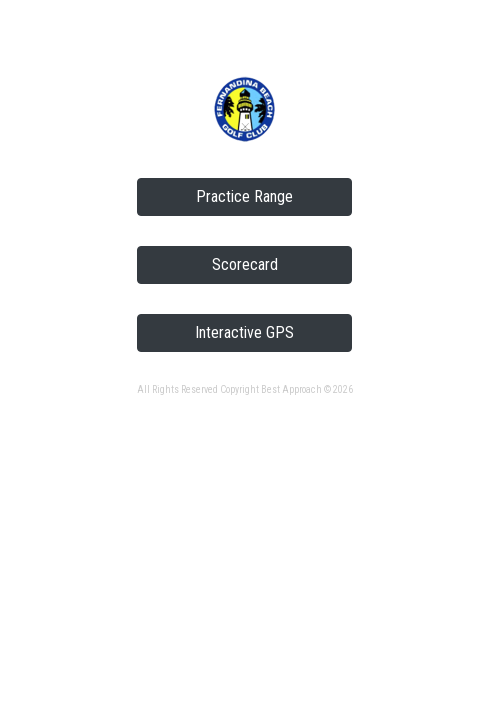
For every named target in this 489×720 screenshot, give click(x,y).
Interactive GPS (244, 332)
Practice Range (244, 196)
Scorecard (245, 264)
